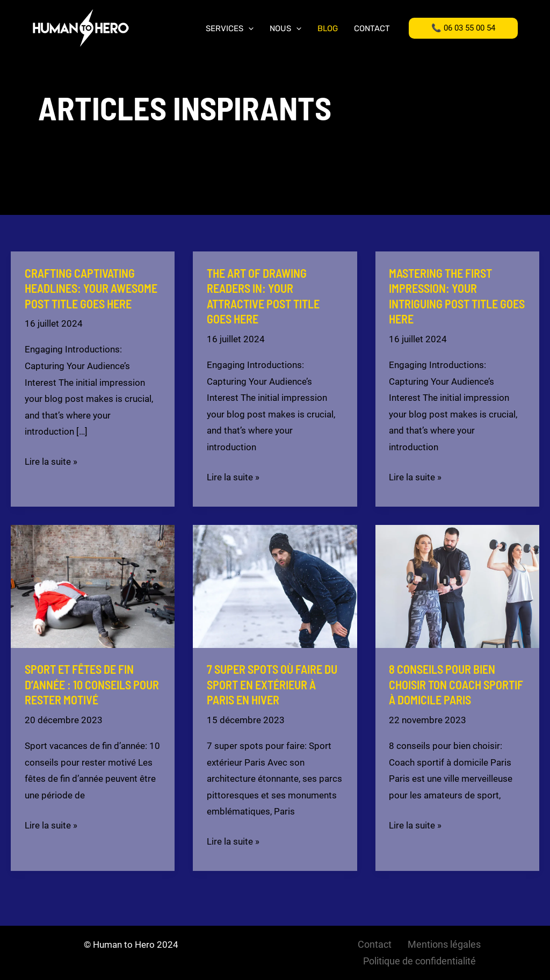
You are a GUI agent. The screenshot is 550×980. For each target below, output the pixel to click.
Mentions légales (444, 944)
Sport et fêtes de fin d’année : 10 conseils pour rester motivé (92, 684)
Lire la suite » (51, 462)
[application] (248, 29)
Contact (372, 29)
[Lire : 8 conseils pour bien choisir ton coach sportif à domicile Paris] (457, 586)
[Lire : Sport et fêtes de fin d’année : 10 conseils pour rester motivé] (93, 586)
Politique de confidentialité (419, 961)
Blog (328, 29)
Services (230, 29)
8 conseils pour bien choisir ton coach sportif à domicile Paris (456, 684)
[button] (463, 28)
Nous (285, 29)
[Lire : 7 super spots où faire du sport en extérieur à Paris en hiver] (275, 586)
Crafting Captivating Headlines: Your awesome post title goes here (91, 288)
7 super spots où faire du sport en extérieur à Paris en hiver (272, 684)
